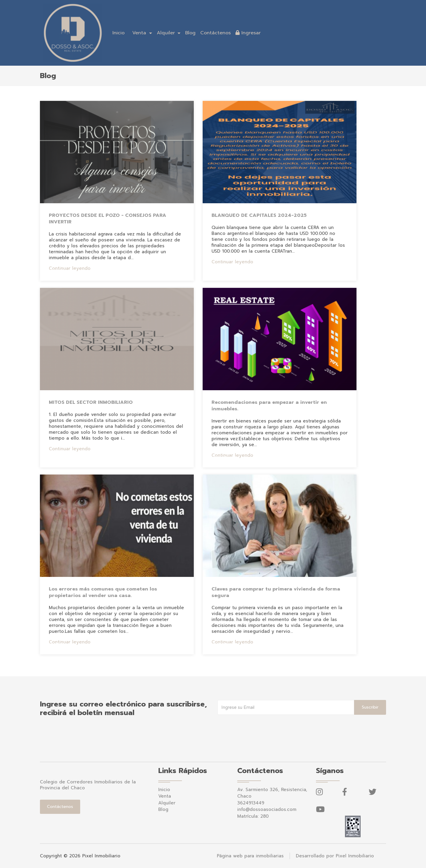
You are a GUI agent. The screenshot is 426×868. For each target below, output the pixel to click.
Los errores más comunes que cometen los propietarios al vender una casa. (103, 592)
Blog (190, 33)
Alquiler (167, 803)
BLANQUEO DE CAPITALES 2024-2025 (259, 215)
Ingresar (248, 33)
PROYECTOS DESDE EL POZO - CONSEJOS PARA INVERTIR (108, 219)
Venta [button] (140, 33)
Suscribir (370, 707)
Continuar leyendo (70, 268)
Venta (165, 796)
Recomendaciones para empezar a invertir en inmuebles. (269, 406)
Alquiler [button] (167, 33)
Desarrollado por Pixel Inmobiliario (335, 856)
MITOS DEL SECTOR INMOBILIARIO (91, 402)
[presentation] (262, 727)
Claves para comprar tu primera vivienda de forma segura (276, 592)
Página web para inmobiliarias (250, 856)
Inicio (118, 33)
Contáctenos (216, 33)
